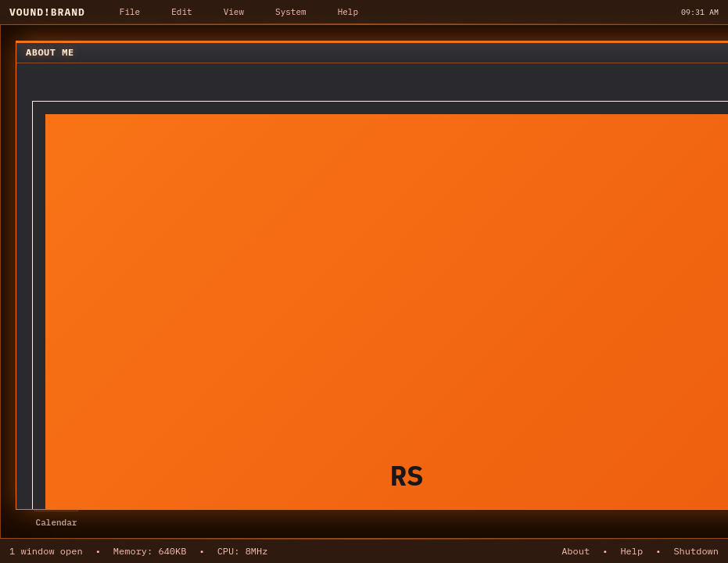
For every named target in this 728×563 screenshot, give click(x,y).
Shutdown (696, 551)
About (576, 551)
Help (631, 551)
